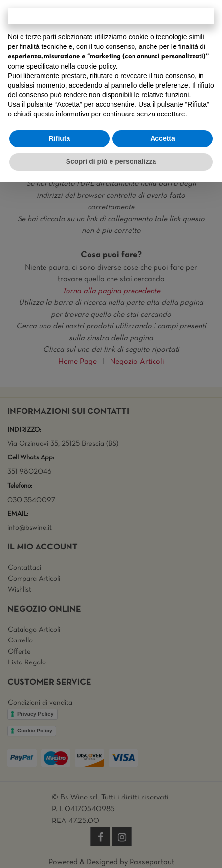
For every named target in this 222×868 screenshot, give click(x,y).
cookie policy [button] (97, 66)
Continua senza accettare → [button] (111, 16)
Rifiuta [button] (60, 138)
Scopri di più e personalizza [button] (111, 161)
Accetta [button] (163, 138)
